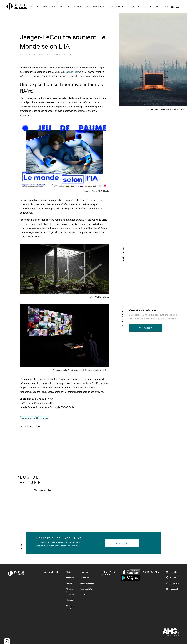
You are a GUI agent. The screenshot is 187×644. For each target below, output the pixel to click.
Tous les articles (43, 490)
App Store (131, 572)
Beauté (65, 6)
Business (49, 6)
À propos (84, 572)
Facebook (172, 589)
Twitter (171, 577)
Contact (83, 594)
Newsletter (84, 577)
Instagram (172, 583)
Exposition (43, 418)
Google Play (131, 578)
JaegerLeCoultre (28, 418)
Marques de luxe (70, 607)
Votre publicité (86, 589)
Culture (134, 6)
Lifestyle (81, 6)
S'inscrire (146, 328)
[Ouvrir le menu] (178, 6)
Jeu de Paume (73, 72)
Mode (35, 6)
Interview (151, 6)
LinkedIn (171, 572)
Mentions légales (87, 583)
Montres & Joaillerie (108, 6)
